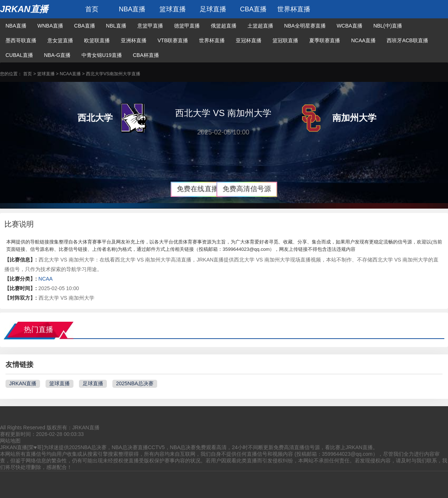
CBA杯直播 (146, 55)
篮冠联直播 (285, 40)
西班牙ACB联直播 (407, 40)
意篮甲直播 (150, 26)
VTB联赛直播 (173, 40)
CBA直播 (253, 9)
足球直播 (213, 9)
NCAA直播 (363, 40)
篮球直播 (173, 9)
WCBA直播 (350, 26)
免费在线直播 (198, 189)
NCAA (46, 279)
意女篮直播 (60, 40)
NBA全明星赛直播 (305, 26)
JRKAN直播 (24, 9)
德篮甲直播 (187, 26)
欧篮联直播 (97, 40)
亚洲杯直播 (134, 40)
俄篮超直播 (224, 26)
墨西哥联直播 (21, 40)
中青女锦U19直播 (102, 55)
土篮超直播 (260, 26)
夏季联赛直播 (325, 40)
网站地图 (10, 441)
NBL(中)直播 (388, 26)
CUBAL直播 (19, 55)
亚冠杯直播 (249, 40)
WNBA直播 (50, 26)
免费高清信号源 (247, 189)
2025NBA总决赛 (135, 383)
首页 (92, 9)
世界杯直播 (294, 9)
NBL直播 (116, 26)
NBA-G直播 (57, 55)
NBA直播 (132, 9)
